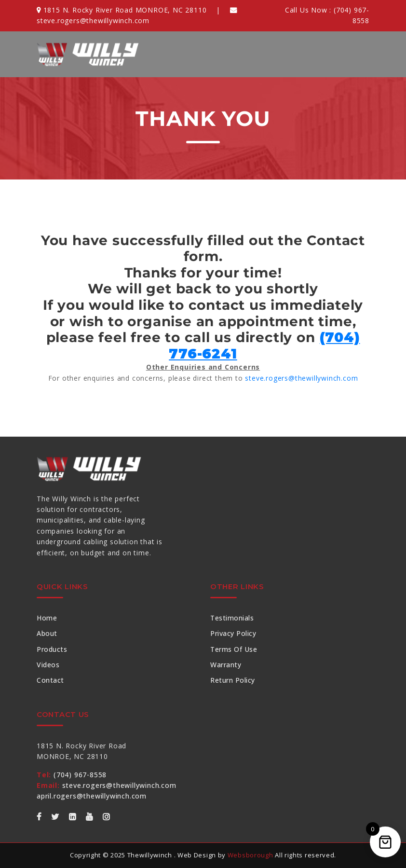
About (47, 633)
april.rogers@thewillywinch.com (92, 796)
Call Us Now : (327, 15)
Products (52, 649)
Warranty (226, 665)
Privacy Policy (233, 633)
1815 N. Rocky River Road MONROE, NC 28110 (122, 10)
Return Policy (233, 680)
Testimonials (232, 618)
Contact (50, 680)
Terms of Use (234, 649)
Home (47, 618)
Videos (48, 665)
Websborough (250, 855)
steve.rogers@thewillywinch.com (301, 378)
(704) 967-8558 (72, 775)
